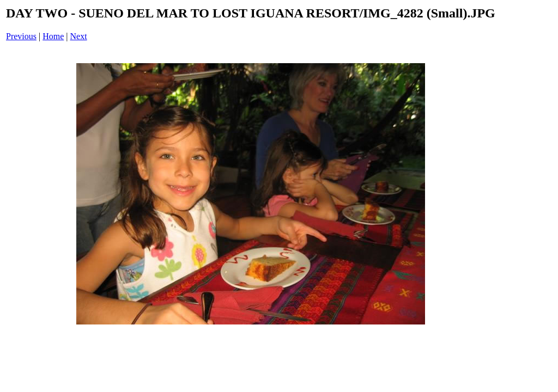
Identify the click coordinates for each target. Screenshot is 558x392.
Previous (21, 36)
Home (53, 36)
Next (79, 36)
